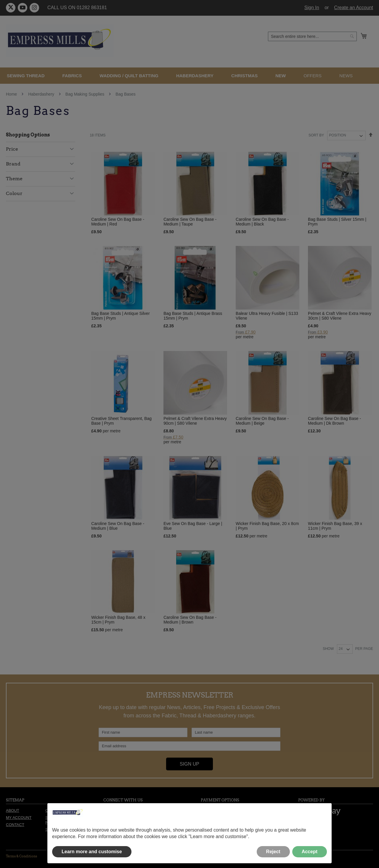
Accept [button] (310, 852)
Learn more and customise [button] (92, 852)
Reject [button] (273, 852)
